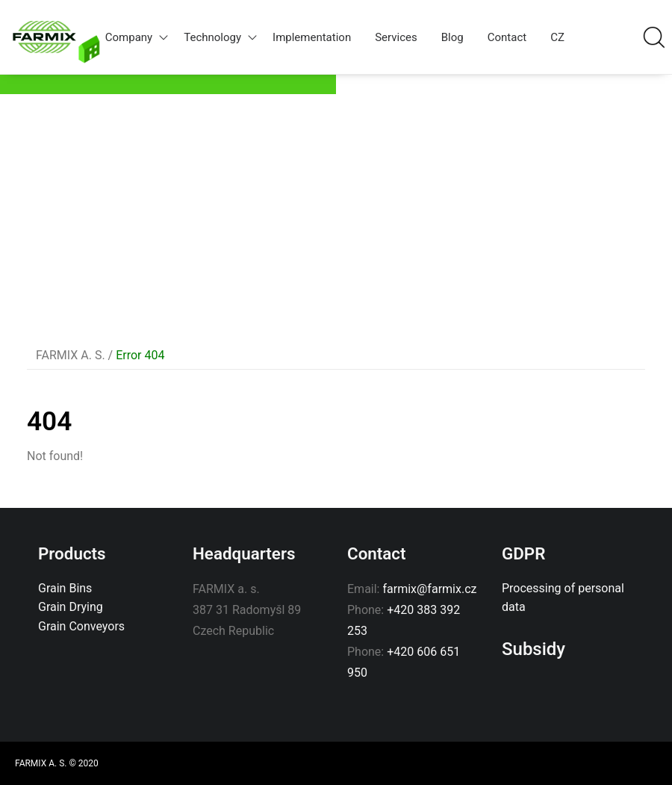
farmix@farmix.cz (429, 589)
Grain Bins (65, 588)
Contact (507, 37)
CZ (557, 37)
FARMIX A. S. (71, 355)
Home (89, 50)
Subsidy (533, 649)
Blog (452, 37)
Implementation (312, 37)
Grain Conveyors (81, 626)
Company (139, 37)
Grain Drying (71, 607)
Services (396, 37)
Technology (222, 37)
